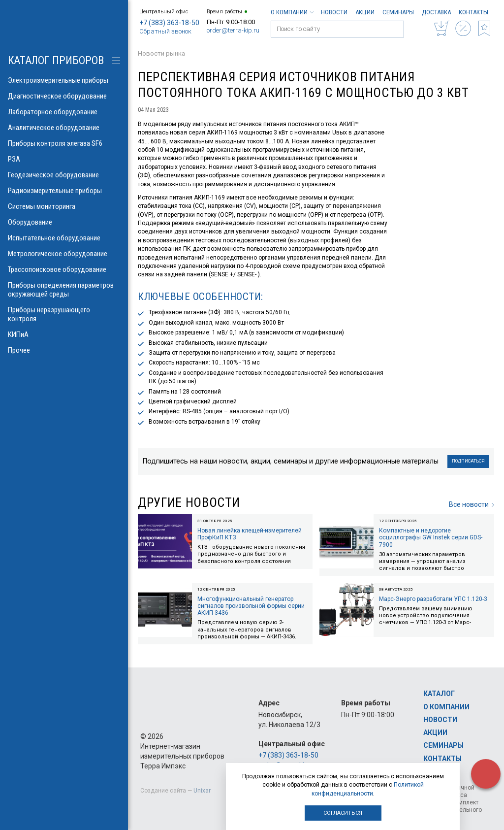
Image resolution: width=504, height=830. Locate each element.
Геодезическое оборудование (64, 175)
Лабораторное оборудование (64, 112)
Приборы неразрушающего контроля (64, 314)
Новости (334, 12)
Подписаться (468, 461)
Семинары (398, 12)
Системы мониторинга (64, 206)
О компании (292, 12)
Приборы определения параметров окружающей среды (64, 290)
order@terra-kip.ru (233, 30)
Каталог (439, 694)
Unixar (202, 791)
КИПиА (64, 334)
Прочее (64, 350)
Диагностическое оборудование (64, 96)
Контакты (473, 12)
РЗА (64, 159)
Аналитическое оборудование (64, 128)
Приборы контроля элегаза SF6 (64, 143)
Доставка (436, 12)
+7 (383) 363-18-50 (169, 23)
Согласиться (343, 813)
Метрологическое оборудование (64, 254)
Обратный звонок (165, 31)
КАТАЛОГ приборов (56, 60)
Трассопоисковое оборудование (64, 269)
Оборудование (64, 222)
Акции (365, 12)
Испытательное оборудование (64, 238)
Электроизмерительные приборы (64, 80)
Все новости (472, 504)
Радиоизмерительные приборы (64, 191)
